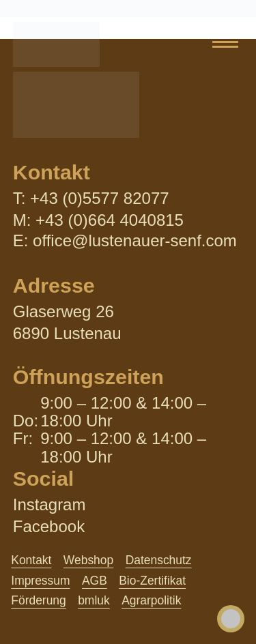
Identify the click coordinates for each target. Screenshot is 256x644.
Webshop (88, 560)
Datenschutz (159, 560)
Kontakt (31, 560)
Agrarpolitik (151, 600)
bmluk (94, 600)
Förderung (38, 600)
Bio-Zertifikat (152, 581)
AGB (95, 581)
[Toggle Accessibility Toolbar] (231, 619)
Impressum (40, 581)
